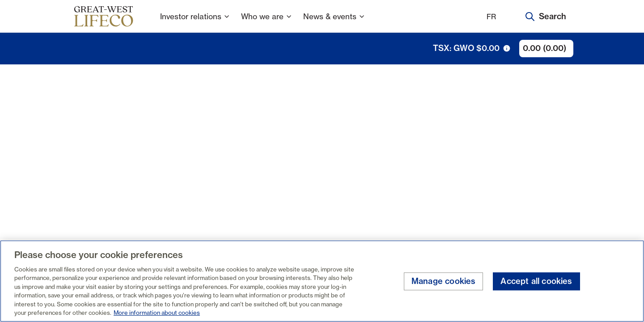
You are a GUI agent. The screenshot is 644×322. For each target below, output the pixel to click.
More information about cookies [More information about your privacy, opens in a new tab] (157, 313)
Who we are (267, 22)
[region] (322, 281)
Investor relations (195, 22)
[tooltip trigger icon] (507, 48)
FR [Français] (491, 17)
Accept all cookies (536, 282)
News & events (334, 22)
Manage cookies (444, 282)
